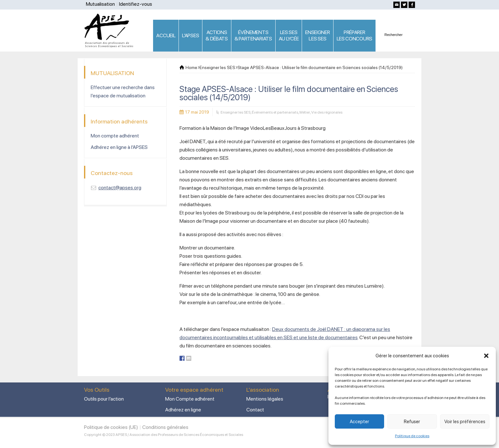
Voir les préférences (465, 422)
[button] (486, 356)
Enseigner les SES (235, 112)
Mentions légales (265, 399)
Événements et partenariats (275, 112)
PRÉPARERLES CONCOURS (355, 35)
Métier (305, 112)
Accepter (359, 422)
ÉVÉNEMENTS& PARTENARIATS (253, 35)
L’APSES (190, 35)
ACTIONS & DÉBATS (217, 35)
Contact (255, 410)
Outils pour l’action (104, 399)
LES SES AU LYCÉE (289, 35)
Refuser (412, 422)
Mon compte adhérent (115, 136)
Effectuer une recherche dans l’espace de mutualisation (123, 91)
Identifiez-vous (136, 4)
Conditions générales (165, 427)
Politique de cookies (412, 436)
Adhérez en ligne (183, 410)
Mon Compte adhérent (190, 399)
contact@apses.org (120, 188)
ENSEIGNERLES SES (317, 35)
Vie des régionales (327, 112)
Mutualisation (100, 4)
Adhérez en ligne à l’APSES (119, 147)
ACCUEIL (166, 35)
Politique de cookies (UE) (111, 427)
